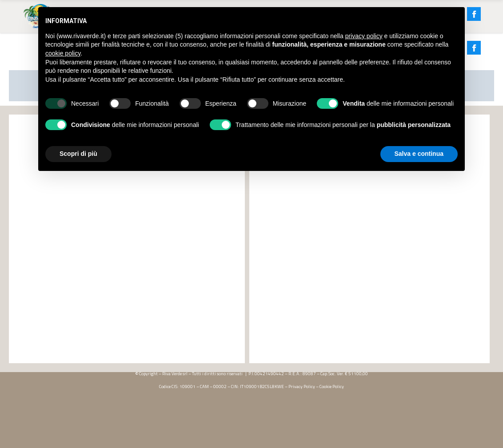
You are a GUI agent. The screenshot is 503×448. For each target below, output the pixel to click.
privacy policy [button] (364, 36)
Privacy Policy (302, 387)
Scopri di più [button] (78, 154)
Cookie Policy (332, 387)
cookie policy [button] (63, 53)
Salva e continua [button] (419, 154)
